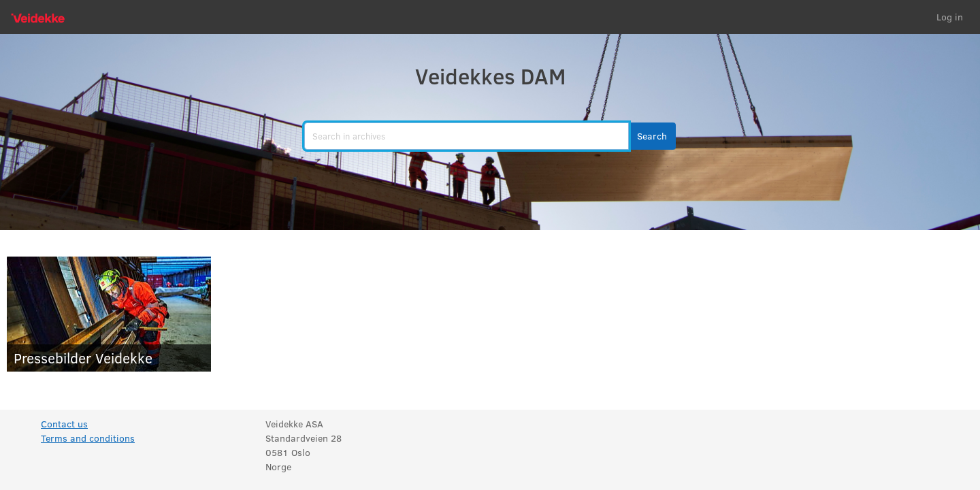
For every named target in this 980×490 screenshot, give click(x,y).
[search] (467, 136)
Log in (950, 17)
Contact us (64, 424)
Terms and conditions (88, 438)
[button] (652, 136)
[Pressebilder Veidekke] (109, 314)
